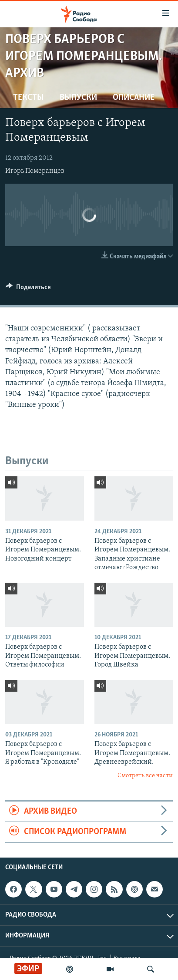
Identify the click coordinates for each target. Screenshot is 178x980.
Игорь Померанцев (35, 171)
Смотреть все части (145, 776)
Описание (134, 98)
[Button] (28, 289)
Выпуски (78, 98)
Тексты (29, 98)
